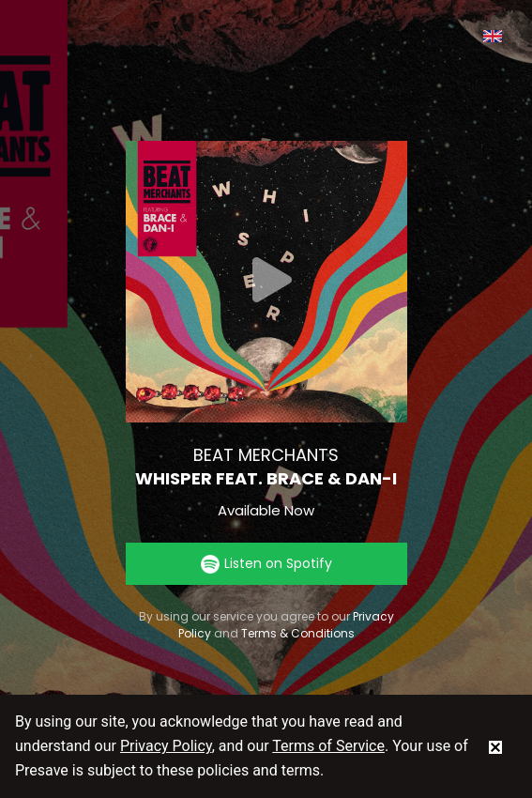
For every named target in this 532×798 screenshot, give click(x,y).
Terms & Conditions (298, 633)
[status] (495, 746)
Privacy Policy (166, 746)
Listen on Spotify (266, 564)
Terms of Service (328, 746)
